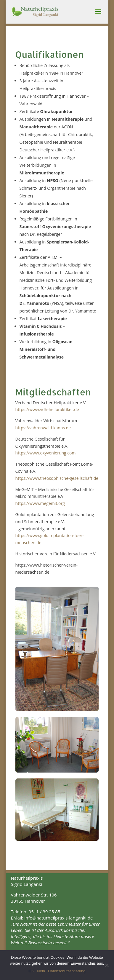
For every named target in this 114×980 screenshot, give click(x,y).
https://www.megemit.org (40, 503)
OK (31, 971)
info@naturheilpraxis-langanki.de (58, 918)
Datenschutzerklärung (67, 971)
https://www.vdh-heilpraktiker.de (47, 409)
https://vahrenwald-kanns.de (43, 428)
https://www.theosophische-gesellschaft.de (57, 478)
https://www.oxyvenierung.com (46, 453)
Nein (41, 971)
